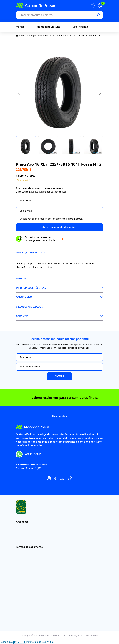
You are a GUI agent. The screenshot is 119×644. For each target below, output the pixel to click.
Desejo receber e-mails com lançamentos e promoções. (51, 219)
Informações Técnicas (31, 288)
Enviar (59, 376)
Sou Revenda (80, 27)
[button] (100, 93)
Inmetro (22, 278)
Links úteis (59, 416)
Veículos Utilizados (29, 307)
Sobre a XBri (24, 297)
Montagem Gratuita (48, 27)
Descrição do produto (31, 252)
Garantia (22, 316)
